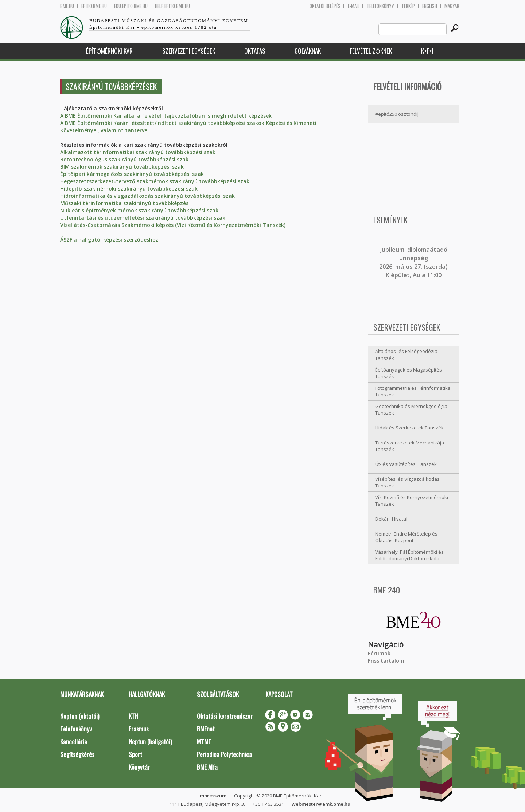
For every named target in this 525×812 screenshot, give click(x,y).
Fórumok (379, 653)
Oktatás (255, 51)
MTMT (204, 742)
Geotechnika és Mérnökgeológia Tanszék (411, 410)
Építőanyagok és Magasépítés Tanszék (409, 373)
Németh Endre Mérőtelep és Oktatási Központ (406, 537)
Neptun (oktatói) (80, 716)
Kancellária (74, 742)
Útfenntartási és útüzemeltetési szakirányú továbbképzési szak (143, 218)
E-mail (354, 6)
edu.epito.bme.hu (131, 6)
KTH (133, 716)
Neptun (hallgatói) (150, 742)
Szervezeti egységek (189, 51)
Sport (135, 754)
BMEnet (206, 729)
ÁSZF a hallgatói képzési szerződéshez (109, 240)
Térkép (408, 6)
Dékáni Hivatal (391, 519)
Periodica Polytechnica (224, 754)
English (430, 6)
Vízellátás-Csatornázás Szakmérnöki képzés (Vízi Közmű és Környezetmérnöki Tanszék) (173, 225)
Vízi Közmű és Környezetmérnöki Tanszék (412, 501)
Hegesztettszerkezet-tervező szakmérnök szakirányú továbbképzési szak (155, 181)
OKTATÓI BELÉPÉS (325, 6)
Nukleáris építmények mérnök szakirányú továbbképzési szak (139, 210)
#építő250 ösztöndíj (397, 114)
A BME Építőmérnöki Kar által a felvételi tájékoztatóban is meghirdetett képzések (166, 116)
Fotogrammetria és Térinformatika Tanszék (413, 391)
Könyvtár (139, 767)
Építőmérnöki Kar (109, 51)
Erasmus (139, 729)
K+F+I (427, 51)
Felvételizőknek (371, 51)
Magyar (452, 6)
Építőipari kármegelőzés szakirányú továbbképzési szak (132, 174)
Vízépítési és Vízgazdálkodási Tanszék (408, 483)
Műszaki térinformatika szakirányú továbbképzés (124, 203)
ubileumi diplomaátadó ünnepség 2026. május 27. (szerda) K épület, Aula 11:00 (413, 262)
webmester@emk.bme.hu (321, 804)
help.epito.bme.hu (172, 6)
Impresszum (212, 796)
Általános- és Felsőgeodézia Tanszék (406, 355)
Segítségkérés (77, 754)
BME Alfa (207, 767)
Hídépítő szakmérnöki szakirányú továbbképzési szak (129, 189)
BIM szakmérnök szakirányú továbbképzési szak (122, 167)
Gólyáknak (308, 51)
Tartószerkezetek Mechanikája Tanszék (410, 446)
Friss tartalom (386, 661)
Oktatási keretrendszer (225, 716)
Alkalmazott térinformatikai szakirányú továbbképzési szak (138, 152)
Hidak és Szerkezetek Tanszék (409, 428)
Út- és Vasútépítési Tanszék (406, 464)
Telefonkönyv (380, 6)
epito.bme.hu (94, 6)
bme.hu (67, 6)
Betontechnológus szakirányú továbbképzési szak (124, 159)
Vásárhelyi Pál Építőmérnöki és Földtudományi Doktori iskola (409, 555)
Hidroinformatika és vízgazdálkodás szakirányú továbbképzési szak (147, 196)
